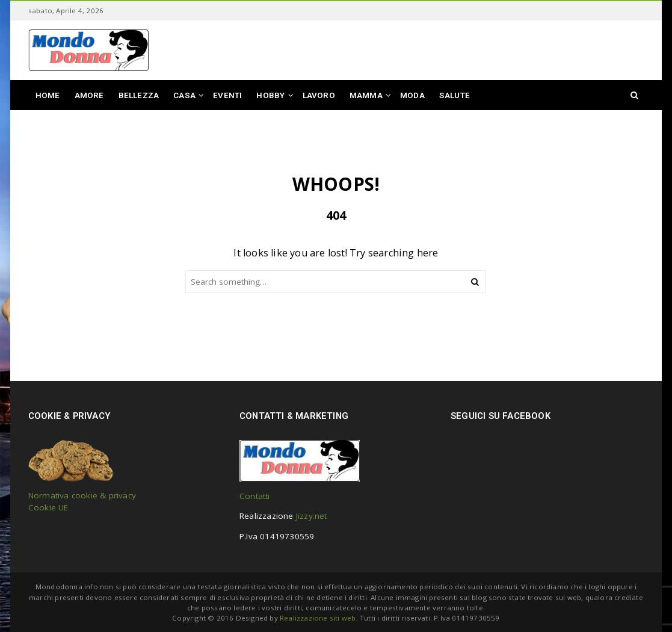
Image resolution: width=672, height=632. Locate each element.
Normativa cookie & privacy (82, 495)
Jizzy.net (312, 516)
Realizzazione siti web (318, 618)
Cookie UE (48, 507)
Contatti (255, 496)
